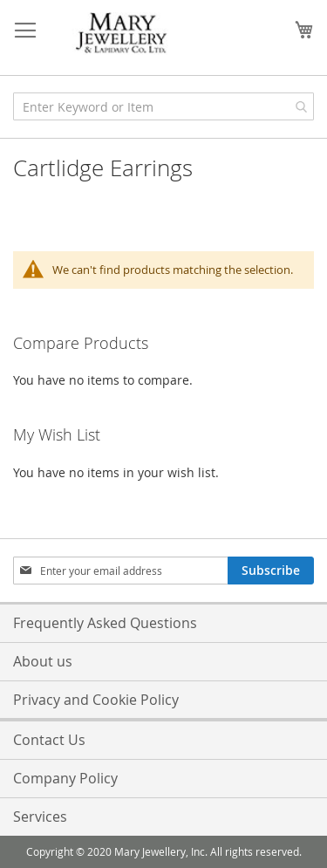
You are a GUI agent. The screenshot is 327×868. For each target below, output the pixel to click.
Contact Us (49, 740)
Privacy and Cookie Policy (96, 700)
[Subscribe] (271, 571)
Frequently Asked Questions (105, 623)
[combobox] (163, 106)
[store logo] (122, 34)
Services (40, 817)
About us (43, 661)
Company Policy (65, 778)
